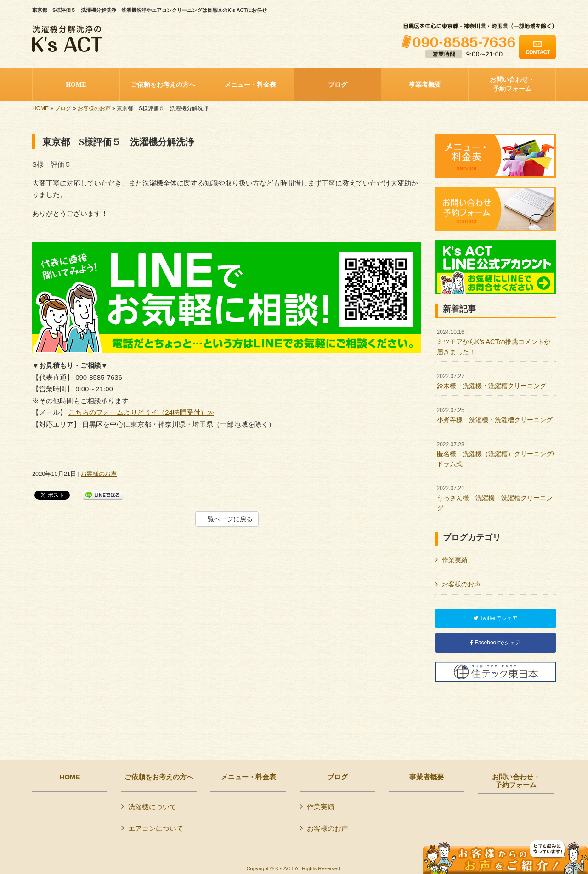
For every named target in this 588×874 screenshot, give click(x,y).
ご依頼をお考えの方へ (159, 777)
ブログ (63, 108)
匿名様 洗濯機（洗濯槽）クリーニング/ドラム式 (496, 454)
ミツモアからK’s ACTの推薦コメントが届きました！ (494, 342)
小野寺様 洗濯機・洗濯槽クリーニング (495, 415)
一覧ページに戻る (227, 519)
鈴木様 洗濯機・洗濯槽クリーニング (492, 381)
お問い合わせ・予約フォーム (516, 781)
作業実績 (455, 560)
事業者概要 (427, 777)
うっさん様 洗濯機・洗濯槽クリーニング (495, 498)
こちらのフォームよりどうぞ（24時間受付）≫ (141, 412)
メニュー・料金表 (249, 777)
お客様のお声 (94, 108)
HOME (40, 108)
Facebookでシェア (495, 643)
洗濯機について (152, 807)
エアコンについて (156, 828)
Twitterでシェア (495, 618)
